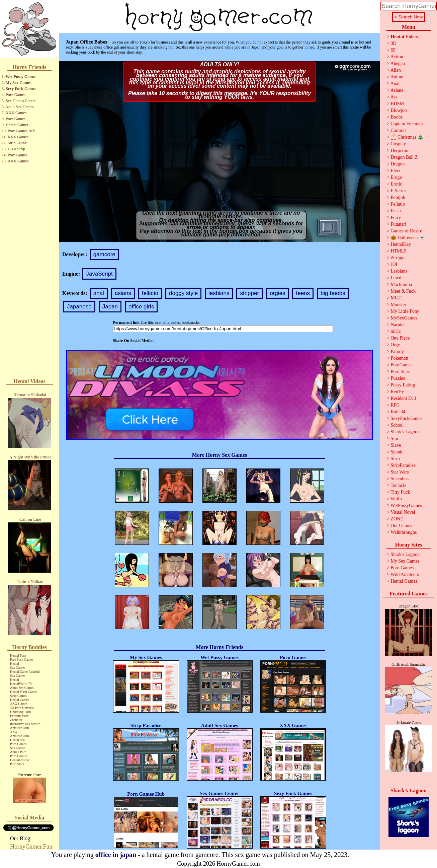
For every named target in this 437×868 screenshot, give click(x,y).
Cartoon (398, 130)
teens (303, 293)
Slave (396, 445)
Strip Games (18, 696)
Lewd (396, 278)
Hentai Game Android (25, 672)
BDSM (397, 104)
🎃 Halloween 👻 (408, 238)
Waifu (396, 499)
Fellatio (398, 204)
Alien (396, 70)
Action (397, 57)
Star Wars (400, 472)
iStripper (399, 258)
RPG (395, 405)
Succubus (400, 479)
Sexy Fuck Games (21, 89)
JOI (394, 264)
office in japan (116, 855)
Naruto (397, 325)
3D (393, 43)
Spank (396, 452)
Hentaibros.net (20, 760)
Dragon (398, 164)
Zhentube (16, 720)
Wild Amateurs (405, 574)
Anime (397, 77)
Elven (396, 171)
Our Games (401, 526)
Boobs (397, 117)
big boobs (333, 293)
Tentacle (398, 485)
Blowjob (399, 110)
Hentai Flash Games (24, 692)
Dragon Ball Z (404, 157)
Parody (397, 351)
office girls (141, 307)
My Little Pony (405, 311)
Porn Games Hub (22, 131)
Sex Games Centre (21, 101)
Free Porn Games (22, 660)
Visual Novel (403, 512)
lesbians (219, 293)
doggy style (183, 293)
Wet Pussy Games (21, 77)
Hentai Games (20, 700)
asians (123, 293)
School (397, 425)
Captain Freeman (407, 124)
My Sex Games (19, 83)
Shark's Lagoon (405, 432)
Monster (398, 305)
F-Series (398, 191)
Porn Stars (17, 764)
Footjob (398, 197)
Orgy (395, 345)
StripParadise (403, 465)
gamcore (104, 254)
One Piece (400, 338)
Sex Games (18, 668)
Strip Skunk (17, 143)
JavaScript (99, 274)
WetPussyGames (406, 505)
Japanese (79, 307)
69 (393, 50)
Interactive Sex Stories (25, 724)
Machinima (401, 284)
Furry (396, 218)
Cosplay (398, 144)
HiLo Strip (16, 149)
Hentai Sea (17, 740)
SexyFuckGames (406, 418)
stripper (249, 293)
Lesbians (399, 271)
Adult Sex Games (20, 107)
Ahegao (398, 63)
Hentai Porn (18, 656)
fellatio (150, 293)
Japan (110, 307)
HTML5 (398, 251)
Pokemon (399, 358)
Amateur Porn (19, 728)
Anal (395, 84)
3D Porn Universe (22, 708)
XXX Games (16, 113)
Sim (394, 439)
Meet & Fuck (403, 291)
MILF (396, 298)
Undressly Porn (20, 712)
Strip (395, 459)
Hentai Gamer (17, 125)
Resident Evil (403, 398)
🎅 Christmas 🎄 (407, 137)
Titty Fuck (400, 492)
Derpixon (399, 151)
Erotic (396, 184)
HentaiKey (401, 244)
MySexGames (404, 318)
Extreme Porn (19, 716)
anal (99, 293)
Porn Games (16, 95)
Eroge (396, 177)
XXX (14, 732)
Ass (394, 97)
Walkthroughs (404, 532)
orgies (277, 293)
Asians (397, 90)
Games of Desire (406, 231)
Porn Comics (19, 756)
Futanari (398, 224)
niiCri (396, 331)
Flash (396, 211)
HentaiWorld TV (21, 684)
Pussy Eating (403, 385)
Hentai (15, 664)
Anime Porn (18, 752)
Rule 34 (398, 412)
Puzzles (398, 378)
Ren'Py (397, 392)
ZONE (397, 519)
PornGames (401, 365)
